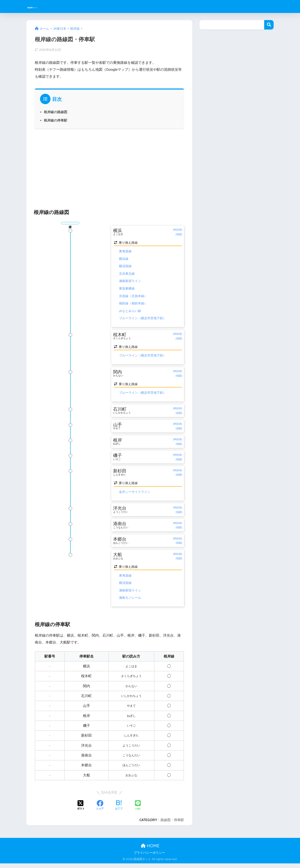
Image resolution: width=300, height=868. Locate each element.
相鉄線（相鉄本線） (133, 303)
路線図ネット (43, 6)
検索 (269, 25)
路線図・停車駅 (172, 824)
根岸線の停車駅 (56, 120)
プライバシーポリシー (149, 857)
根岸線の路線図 (56, 112)
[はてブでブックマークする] (119, 810)
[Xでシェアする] (81, 810)
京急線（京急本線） (133, 296)
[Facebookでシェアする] (100, 810)
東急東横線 (127, 289)
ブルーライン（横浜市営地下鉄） (143, 318)
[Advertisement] (109, 167)
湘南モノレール (130, 602)
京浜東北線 (127, 274)
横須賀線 (125, 266)
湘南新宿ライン (130, 281)
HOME (150, 850)
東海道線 (125, 252)
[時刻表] (178, 230)
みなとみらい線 (130, 311)
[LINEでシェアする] (138, 810)
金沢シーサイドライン (135, 495)
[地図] (179, 235)
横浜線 (124, 259)
